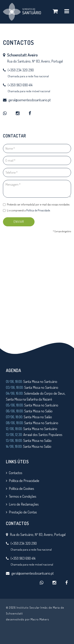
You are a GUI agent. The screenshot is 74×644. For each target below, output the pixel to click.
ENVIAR (21, 223)
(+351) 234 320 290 (21, 70)
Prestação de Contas (23, 512)
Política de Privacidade (38, 213)
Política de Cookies (22, 488)
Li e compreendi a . (28, 213)
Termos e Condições (23, 496)
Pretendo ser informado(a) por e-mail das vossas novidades (36, 208)
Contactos (16, 473)
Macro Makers (40, 619)
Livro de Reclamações (24, 504)
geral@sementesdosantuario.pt (30, 100)
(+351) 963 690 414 (20, 85)
